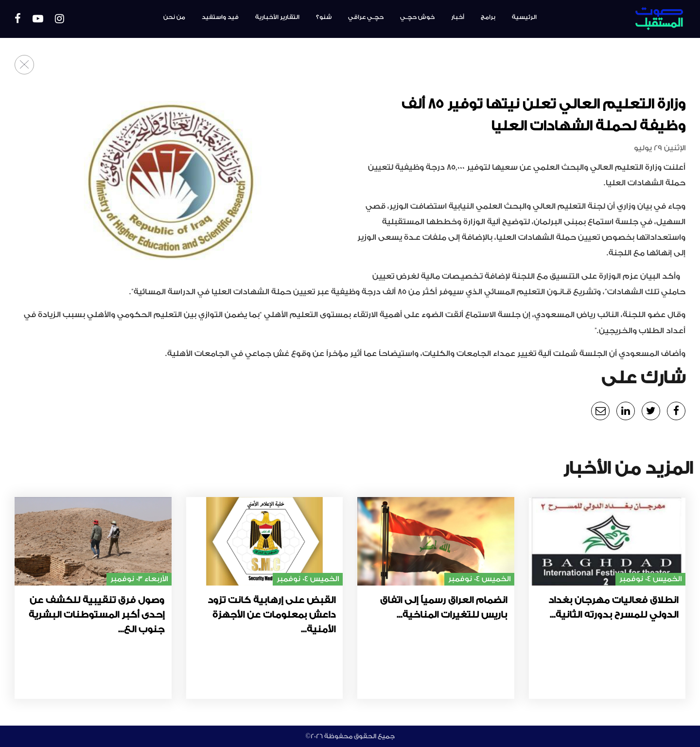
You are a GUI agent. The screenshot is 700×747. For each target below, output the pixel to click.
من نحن (174, 17)
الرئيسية (524, 17)
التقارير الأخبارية (277, 17)
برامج (488, 17)
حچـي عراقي (366, 17)
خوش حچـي (417, 17)
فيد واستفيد (220, 17)
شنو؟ (324, 17)
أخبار (458, 17)
